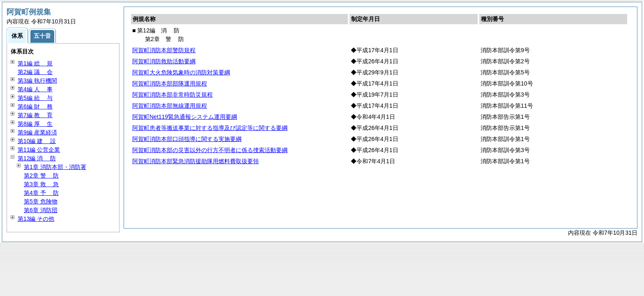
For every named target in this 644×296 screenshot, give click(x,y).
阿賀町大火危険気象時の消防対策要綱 (181, 72)
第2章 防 (41, 176)
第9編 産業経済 (37, 132)
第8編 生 (35, 124)
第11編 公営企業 (39, 150)
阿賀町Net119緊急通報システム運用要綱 (185, 117)
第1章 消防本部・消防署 (55, 167)
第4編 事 (35, 89)
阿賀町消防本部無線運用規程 (170, 106)
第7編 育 (35, 115)
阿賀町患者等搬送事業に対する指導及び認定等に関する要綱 (210, 128)
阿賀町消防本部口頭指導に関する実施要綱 (187, 139)
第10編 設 (37, 141)
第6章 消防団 (41, 210)
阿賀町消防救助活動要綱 (164, 61)
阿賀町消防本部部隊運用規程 (170, 83)
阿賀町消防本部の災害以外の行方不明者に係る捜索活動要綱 (210, 150)
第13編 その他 (36, 219)
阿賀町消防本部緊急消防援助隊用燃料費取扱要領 (195, 161)
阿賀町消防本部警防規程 (164, 50)
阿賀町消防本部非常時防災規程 (172, 95)
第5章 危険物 (41, 201)
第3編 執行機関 (37, 81)
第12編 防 (37, 158)
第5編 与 (35, 98)
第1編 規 (35, 63)
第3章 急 (41, 184)
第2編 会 (35, 72)
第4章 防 (41, 193)
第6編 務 (35, 106)
